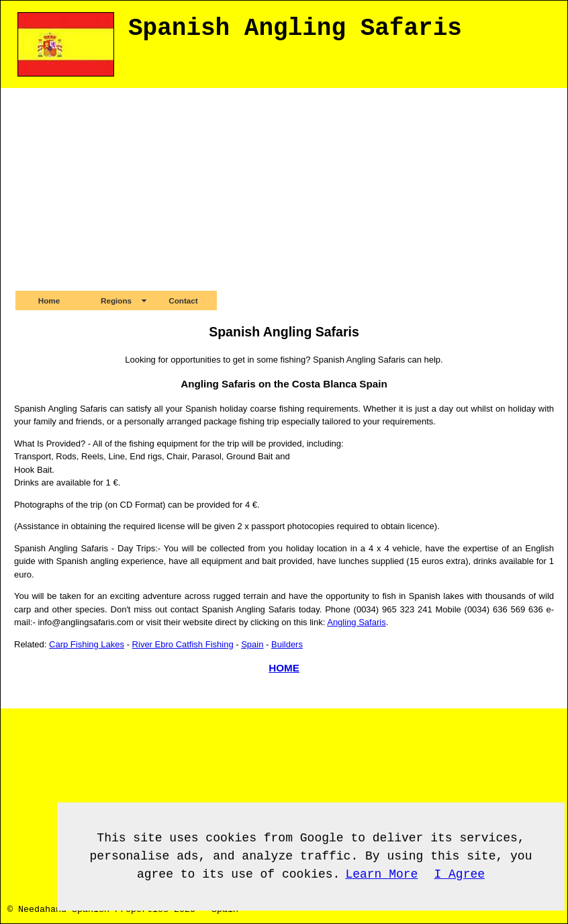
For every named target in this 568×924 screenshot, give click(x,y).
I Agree (459, 874)
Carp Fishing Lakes (87, 644)
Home (49, 301)
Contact (183, 301)
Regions (116, 301)
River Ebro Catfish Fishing (183, 644)
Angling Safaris (356, 622)
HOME (284, 668)
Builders (287, 644)
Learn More (381, 874)
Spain (252, 644)
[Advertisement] (284, 189)
